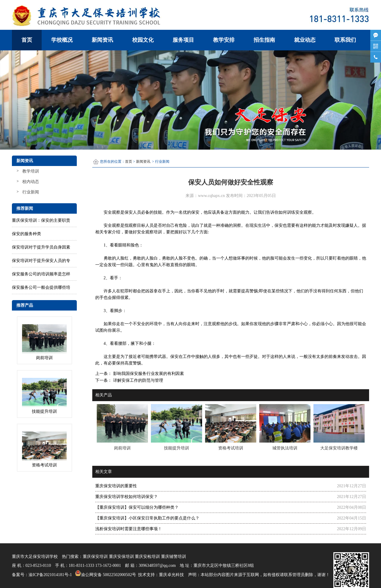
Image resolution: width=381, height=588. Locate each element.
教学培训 (31, 171)
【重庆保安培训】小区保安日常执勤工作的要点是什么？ (147, 518)
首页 (27, 40)
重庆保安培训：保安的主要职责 (41, 220)
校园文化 (143, 40)
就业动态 (305, 40)
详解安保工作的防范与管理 (138, 380)
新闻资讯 (102, 40)
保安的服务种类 (26, 234)
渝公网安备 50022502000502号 (105, 573)
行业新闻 (31, 192)
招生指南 (264, 40)
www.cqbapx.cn (211, 196)
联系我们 (345, 40)
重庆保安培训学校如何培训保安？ (127, 497)
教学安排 (224, 40)
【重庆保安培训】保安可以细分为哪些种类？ (137, 507)
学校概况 (62, 40)
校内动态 (31, 182)
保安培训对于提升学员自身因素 (41, 247)
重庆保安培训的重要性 (116, 486)
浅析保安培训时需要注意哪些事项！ (129, 529)
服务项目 (183, 40)
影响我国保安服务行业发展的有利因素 (148, 374)
